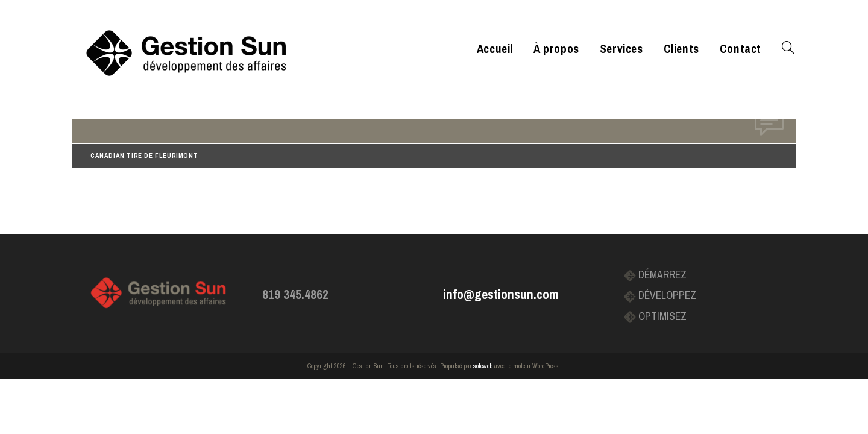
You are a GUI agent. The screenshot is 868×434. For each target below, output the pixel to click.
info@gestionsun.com (501, 294)
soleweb (483, 366)
